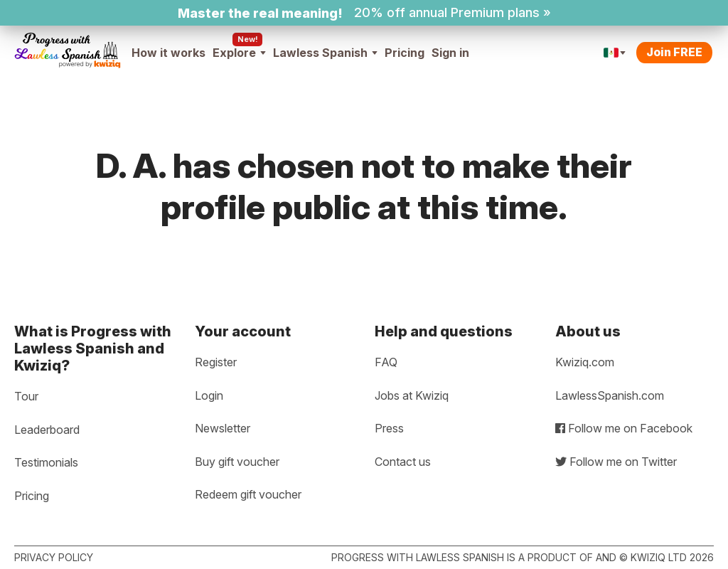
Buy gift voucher (237, 462)
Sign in (450, 53)
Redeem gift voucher (248, 494)
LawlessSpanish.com (610, 395)
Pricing (405, 53)
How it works (168, 53)
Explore (239, 53)
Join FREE (674, 52)
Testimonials (46, 462)
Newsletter (223, 428)
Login (209, 395)
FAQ (386, 362)
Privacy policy (54, 557)
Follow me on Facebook (624, 428)
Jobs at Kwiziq (412, 395)
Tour (26, 396)
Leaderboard (47, 430)
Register (216, 362)
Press (389, 428)
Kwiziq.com (585, 362)
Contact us (403, 462)
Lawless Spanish (325, 53)
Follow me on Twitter (616, 462)
